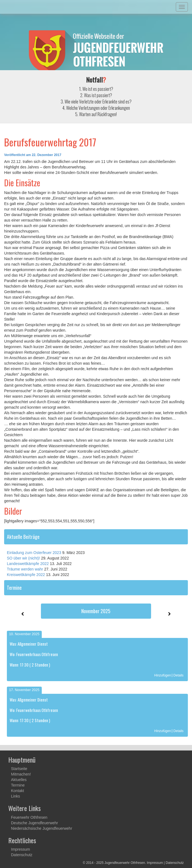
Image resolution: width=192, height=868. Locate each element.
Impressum (20, 849)
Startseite (19, 769)
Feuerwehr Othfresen (29, 817)
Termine (18, 785)
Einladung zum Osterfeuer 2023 (34, 553)
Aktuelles (19, 780)
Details (178, 675)
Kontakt (17, 791)
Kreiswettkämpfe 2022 (26, 575)
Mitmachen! (21, 774)
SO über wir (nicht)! (23, 558)
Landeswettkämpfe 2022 (28, 564)
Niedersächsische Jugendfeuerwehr (42, 828)
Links (16, 796)
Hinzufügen (163, 675)
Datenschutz (22, 855)
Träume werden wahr (25, 569)
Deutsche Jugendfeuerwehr (34, 823)
